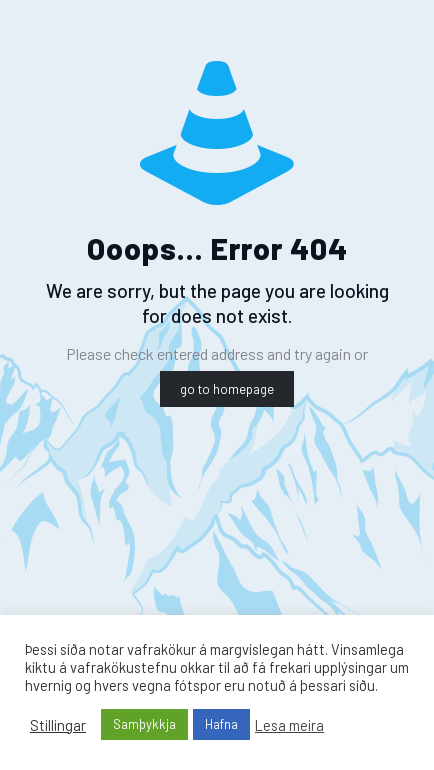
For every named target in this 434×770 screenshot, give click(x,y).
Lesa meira (289, 725)
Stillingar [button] (58, 725)
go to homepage (227, 389)
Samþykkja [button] (144, 724)
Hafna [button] (221, 724)
